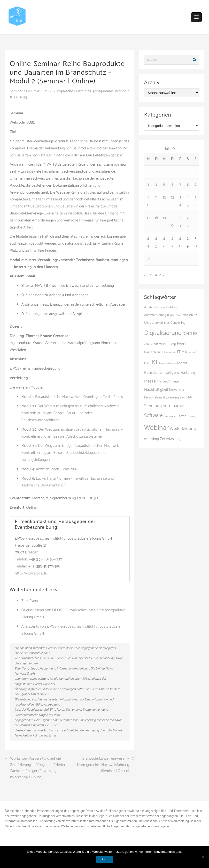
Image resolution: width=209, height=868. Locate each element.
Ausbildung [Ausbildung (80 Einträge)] (172, 308)
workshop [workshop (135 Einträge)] (151, 439)
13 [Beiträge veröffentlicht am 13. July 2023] (172, 197)
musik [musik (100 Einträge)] (175, 382)
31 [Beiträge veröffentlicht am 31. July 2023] (148, 259)
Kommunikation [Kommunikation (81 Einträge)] (167, 363)
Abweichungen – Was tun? (57, 469)
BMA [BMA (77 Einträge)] (177, 315)
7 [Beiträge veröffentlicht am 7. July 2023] (180, 185)
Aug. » (160, 275)
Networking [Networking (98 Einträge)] (177, 390)
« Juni (148, 275)
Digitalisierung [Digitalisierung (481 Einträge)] (163, 333)
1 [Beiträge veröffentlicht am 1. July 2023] (188, 172)
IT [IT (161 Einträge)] (179, 352)
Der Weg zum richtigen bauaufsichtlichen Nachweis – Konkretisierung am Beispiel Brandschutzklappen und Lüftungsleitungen (72, 453)
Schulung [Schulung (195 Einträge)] (153, 406)
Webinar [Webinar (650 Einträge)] (156, 428)
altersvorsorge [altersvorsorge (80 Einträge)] (157, 308)
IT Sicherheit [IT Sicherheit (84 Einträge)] (189, 352)
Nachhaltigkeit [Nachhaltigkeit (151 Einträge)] (156, 390)
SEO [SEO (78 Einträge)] (182, 406)
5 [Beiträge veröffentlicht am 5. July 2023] (164, 185)
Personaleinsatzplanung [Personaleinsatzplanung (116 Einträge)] (162, 397)
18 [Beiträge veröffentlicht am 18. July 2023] (156, 218)
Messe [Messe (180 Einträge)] (150, 381)
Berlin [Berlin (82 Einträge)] (170, 315)
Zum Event (30, 601)
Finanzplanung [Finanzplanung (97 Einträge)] (154, 352)
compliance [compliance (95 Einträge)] (162, 323)
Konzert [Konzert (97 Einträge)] (182, 363)
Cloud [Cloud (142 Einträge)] (149, 323)
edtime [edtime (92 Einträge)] (148, 344)
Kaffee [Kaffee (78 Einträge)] (147, 363)
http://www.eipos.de (31, 573)
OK (104, 859)
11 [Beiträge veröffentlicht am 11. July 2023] (156, 197)
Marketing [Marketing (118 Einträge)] (188, 373)
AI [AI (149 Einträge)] (146, 307)
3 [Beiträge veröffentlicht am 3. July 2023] (148, 185)
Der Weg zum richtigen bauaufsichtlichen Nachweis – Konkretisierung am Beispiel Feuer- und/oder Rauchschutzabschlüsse (72, 413)
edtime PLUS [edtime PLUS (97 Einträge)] (162, 344)
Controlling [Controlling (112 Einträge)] (178, 323)
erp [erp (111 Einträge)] (174, 344)
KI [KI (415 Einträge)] (155, 362)
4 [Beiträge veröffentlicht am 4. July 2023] (156, 185)
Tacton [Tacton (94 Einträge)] (182, 416)
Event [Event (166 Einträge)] (182, 344)
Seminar (16, 91)
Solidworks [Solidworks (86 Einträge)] (170, 416)
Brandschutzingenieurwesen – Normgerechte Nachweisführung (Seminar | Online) (103, 765)
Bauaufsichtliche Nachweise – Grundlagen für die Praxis (79, 397)
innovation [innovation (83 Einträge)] (170, 353)
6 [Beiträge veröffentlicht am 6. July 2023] (172, 185)
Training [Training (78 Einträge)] (192, 416)
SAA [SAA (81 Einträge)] (182, 398)
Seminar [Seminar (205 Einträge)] (171, 406)
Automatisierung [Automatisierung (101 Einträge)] (155, 315)
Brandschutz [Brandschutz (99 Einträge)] (189, 315)
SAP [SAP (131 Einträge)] (189, 397)
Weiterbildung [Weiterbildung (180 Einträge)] (183, 429)
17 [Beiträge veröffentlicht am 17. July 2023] (148, 218)
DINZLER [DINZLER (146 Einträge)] (190, 334)
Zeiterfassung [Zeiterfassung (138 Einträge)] (171, 439)
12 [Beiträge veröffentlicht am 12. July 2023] (164, 197)
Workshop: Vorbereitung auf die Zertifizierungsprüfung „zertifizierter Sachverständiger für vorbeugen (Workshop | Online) (38, 768)
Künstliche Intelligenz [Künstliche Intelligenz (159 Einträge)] (162, 373)
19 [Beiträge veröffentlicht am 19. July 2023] (164, 218)
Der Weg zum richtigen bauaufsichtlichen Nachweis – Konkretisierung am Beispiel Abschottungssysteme (72, 433)
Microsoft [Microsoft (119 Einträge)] (164, 382)
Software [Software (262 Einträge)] (153, 416)
